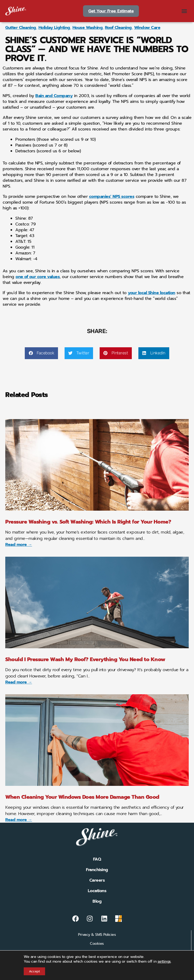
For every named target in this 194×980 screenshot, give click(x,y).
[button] (184, 11)
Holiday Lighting (54, 28)
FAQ (97, 859)
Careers (97, 880)
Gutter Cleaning (21, 28)
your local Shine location (152, 293)
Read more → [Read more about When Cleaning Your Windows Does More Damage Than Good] (19, 820)
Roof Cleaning (118, 28)
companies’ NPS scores (112, 197)
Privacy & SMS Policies (97, 935)
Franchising (97, 870)
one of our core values (38, 277)
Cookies (97, 944)
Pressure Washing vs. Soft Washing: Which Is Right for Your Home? (88, 522)
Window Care (147, 28)
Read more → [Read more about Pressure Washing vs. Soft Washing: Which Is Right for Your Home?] (19, 545)
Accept (34, 971)
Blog (97, 901)
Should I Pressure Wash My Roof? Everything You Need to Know (85, 659)
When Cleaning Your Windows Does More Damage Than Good (82, 797)
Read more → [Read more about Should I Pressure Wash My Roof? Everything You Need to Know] (19, 682)
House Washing (88, 28)
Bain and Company (54, 96)
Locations (97, 891)
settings (164, 962)
